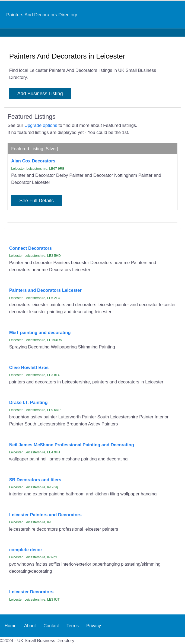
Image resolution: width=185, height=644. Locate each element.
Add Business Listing (40, 94)
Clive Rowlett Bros (29, 367)
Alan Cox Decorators (33, 161)
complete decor (26, 550)
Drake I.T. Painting (28, 402)
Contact (51, 626)
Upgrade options (41, 125)
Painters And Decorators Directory (42, 15)
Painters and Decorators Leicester (45, 290)
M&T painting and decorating (40, 332)
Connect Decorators (31, 248)
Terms (73, 626)
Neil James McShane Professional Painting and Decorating (72, 445)
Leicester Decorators (31, 592)
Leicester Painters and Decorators (45, 515)
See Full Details (36, 201)
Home (11, 626)
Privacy (94, 626)
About (30, 626)
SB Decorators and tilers (35, 480)
